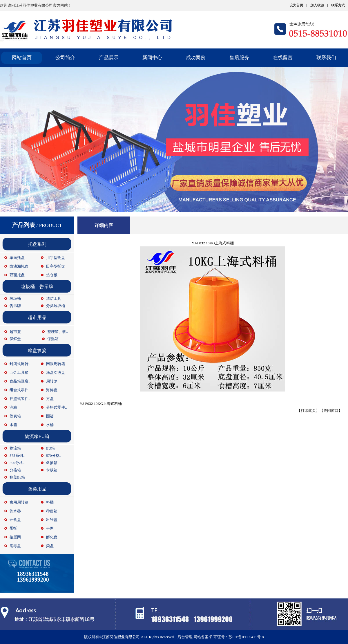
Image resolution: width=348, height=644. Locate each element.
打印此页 (308, 411)
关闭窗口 (331, 411)
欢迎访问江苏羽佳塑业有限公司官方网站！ (36, 5)
